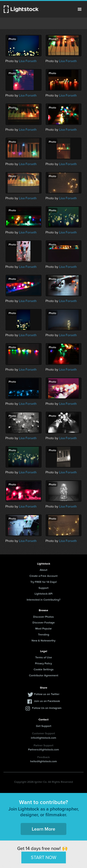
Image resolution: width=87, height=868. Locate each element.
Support (43, 588)
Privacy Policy (43, 663)
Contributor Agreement (44, 675)
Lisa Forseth (28, 61)
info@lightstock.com (43, 738)
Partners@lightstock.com (43, 749)
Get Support (44, 726)
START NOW (44, 857)
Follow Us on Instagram (47, 708)
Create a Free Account (43, 576)
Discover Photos (43, 617)
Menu (80, 9)
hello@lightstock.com (43, 761)
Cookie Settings (44, 669)
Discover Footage (44, 622)
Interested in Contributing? (44, 600)
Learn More (43, 829)
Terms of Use (44, 657)
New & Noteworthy (43, 640)
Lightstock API (43, 594)
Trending (44, 634)
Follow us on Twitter (47, 694)
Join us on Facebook (47, 701)
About (43, 570)
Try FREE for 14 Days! (44, 582)
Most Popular (43, 628)
